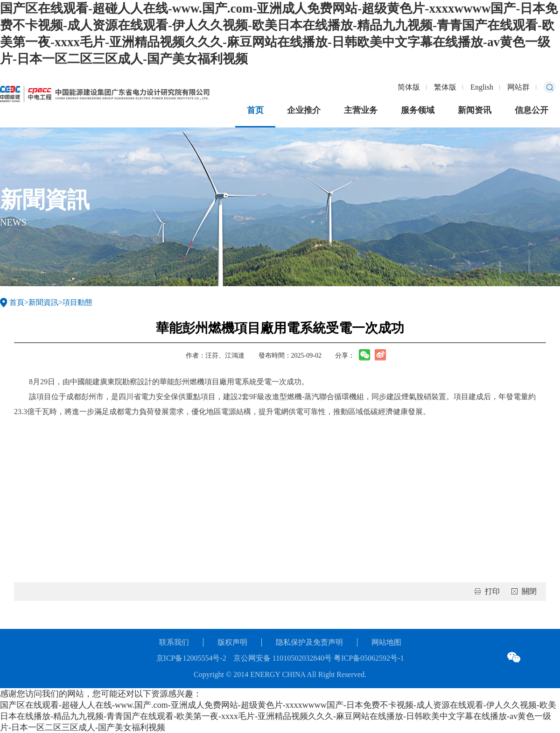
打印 (492, 591)
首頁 (17, 302)
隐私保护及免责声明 (309, 642)
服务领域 (418, 110)
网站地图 (386, 642)
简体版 (409, 87)
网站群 (518, 87)
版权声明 (232, 642)
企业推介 (304, 110)
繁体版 (445, 87)
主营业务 (361, 110)
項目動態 (77, 302)
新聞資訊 (43, 302)
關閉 (529, 591)
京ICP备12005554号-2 (191, 658)
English (482, 87)
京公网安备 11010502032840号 (283, 658)
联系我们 (174, 642)
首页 (255, 110)
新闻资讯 (475, 110)
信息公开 (532, 110)
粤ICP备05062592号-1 (368, 658)
